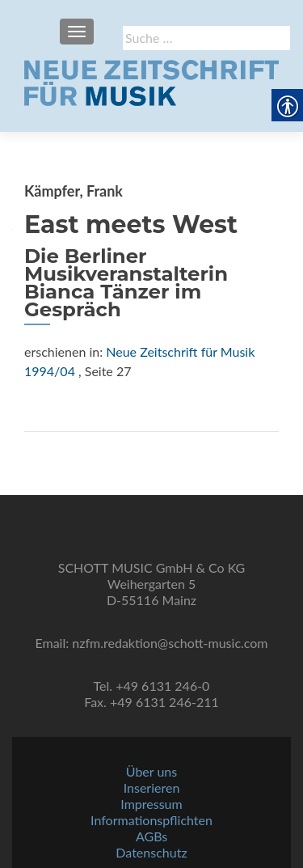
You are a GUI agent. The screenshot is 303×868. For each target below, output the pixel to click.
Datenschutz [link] (151, 852)
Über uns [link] (151, 771)
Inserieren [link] (152, 788)
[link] (151, 81)
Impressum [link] (151, 804)
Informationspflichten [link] (151, 820)
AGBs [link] (151, 836)
